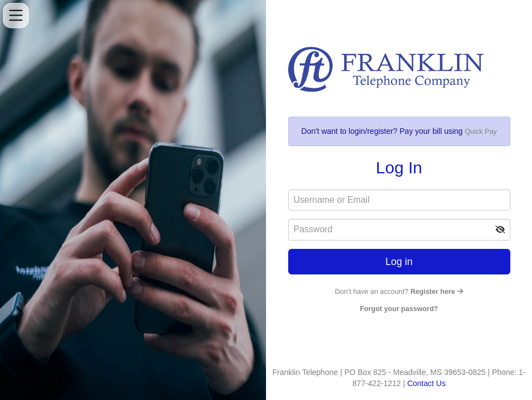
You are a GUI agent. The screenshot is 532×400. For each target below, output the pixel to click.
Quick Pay (481, 132)
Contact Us (426, 383)
